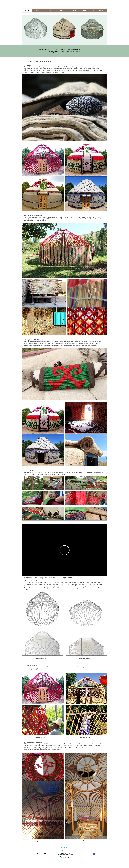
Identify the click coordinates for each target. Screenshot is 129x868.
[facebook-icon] (94, 854)
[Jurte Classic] (65, 30)
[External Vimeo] (64, 550)
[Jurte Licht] (36, 30)
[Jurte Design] (93, 30)
